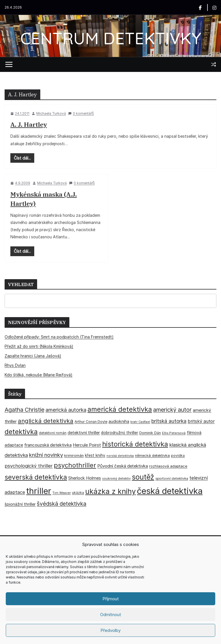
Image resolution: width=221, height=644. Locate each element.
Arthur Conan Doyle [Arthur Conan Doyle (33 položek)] (91, 422)
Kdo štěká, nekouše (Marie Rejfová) (39, 375)
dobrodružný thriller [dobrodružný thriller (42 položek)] (120, 433)
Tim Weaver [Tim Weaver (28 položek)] (62, 493)
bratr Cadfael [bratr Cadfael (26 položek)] (140, 422)
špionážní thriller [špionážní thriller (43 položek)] (20, 504)
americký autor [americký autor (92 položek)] (172, 410)
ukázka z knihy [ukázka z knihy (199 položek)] (110, 491)
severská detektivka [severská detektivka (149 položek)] (36, 477)
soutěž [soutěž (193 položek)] (143, 477)
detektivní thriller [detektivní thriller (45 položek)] (84, 433)
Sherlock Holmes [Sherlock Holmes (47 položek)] (85, 478)
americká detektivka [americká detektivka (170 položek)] (120, 409)
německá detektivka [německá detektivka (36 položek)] (152, 456)
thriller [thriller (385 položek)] (39, 491)
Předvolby (110, 630)
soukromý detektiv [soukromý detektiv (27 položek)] (116, 478)
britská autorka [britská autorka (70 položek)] (169, 421)
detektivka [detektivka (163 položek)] (21, 432)
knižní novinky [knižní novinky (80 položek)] (46, 455)
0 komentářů (81, 113)
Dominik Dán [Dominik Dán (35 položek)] (150, 433)
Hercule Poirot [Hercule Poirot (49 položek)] (87, 445)
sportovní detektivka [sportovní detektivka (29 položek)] (172, 478)
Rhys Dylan (15, 365)
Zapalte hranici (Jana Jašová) (33, 356)
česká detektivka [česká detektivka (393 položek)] (170, 491)
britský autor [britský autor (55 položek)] (201, 421)
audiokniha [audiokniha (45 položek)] (119, 421)
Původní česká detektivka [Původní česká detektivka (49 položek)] (123, 466)
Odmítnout (111, 615)
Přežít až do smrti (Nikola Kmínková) (39, 346)
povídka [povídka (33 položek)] (178, 456)
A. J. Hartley (29, 124)
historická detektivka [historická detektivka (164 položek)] (135, 444)
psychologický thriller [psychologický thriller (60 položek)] (29, 466)
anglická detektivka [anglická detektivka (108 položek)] (46, 421)
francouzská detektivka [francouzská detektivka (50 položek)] (48, 445)
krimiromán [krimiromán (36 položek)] (74, 456)
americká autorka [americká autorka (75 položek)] (66, 410)
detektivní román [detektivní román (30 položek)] (53, 433)
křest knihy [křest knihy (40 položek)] (95, 455)
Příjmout (111, 599)
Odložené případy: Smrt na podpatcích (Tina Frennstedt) (59, 337)
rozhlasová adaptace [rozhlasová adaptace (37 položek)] (168, 466)
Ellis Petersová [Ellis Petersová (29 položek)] (174, 433)
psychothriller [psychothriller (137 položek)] (75, 465)
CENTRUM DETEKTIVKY (111, 38)
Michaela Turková (51, 113)
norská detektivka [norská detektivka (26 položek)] (120, 456)
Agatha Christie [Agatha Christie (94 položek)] (24, 410)
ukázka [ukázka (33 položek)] (78, 493)
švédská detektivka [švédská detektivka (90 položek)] (62, 504)
